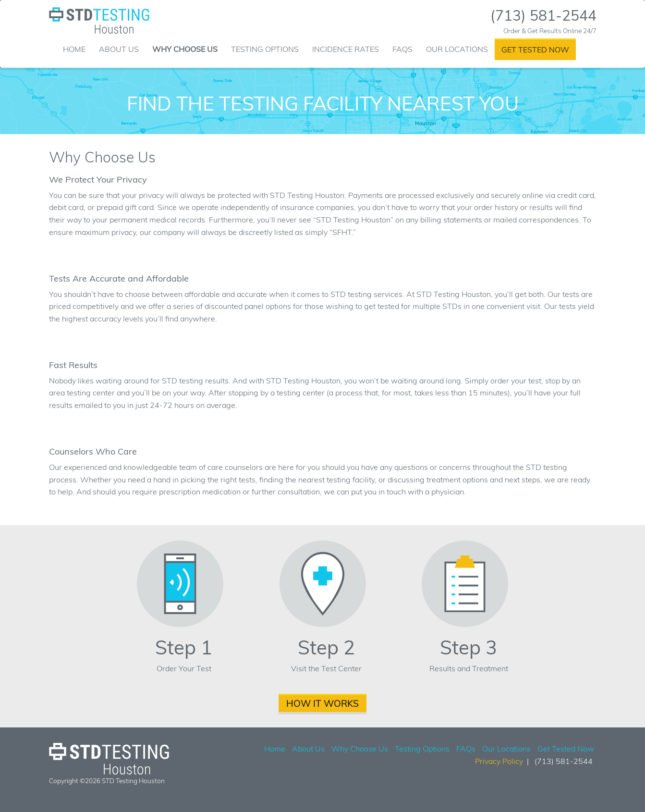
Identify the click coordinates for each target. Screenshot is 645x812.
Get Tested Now (535, 49)
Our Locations (457, 49)
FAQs (402, 49)
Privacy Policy (499, 761)
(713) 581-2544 (543, 15)
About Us (119, 49)
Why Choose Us (185, 49)
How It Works (322, 703)
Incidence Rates (346, 49)
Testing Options (265, 49)
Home (74, 49)
